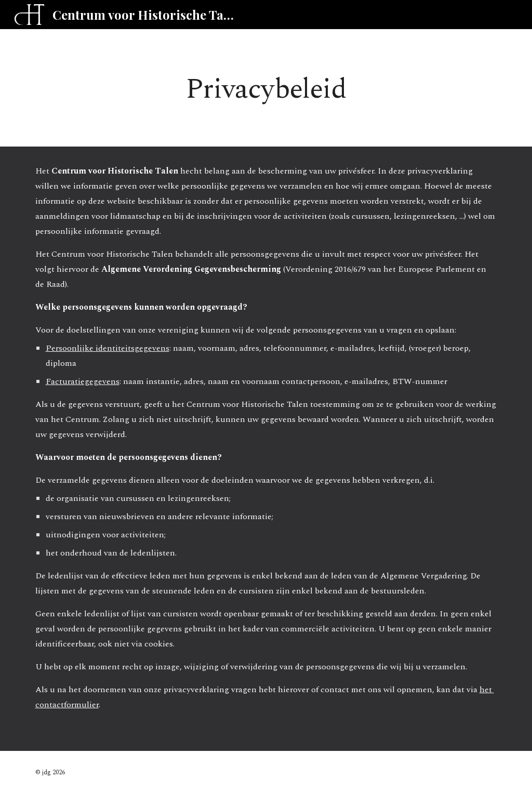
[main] (266, 88)
